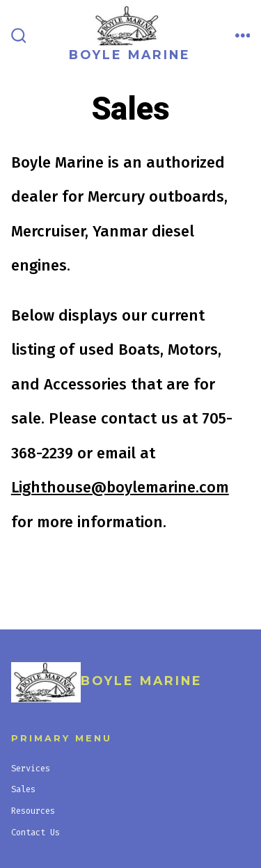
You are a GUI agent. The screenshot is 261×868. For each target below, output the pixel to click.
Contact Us (35, 833)
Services (31, 769)
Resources (33, 811)
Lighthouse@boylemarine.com (120, 487)
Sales (23, 789)
